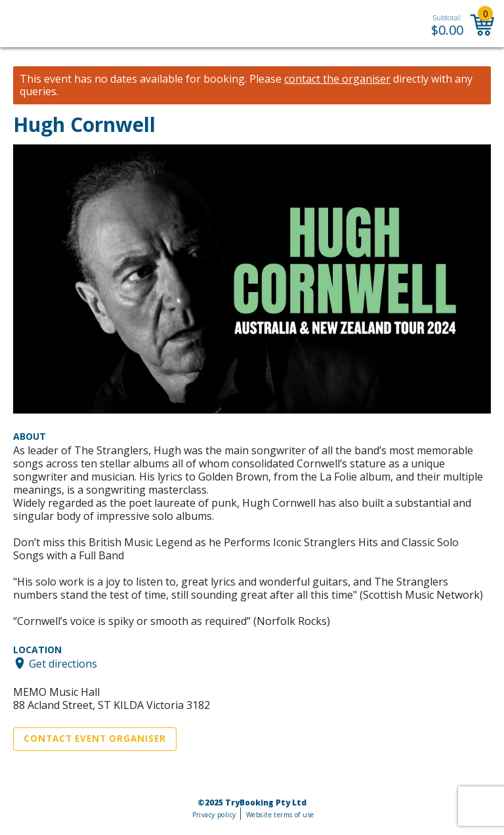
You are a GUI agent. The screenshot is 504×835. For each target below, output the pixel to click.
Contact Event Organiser (95, 739)
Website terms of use (280, 815)
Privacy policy (214, 815)
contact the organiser (337, 79)
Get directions (63, 663)
